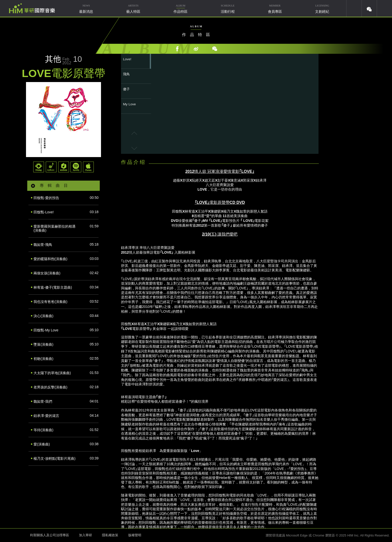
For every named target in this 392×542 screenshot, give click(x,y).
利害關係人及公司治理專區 (49, 535)
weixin (369, 8)
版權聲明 (135, 535)
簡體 (384, 8)
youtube (354, 8)
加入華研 (85, 535)
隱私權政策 (110, 535)
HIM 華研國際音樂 (14, 535)
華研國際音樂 (32, 8)
